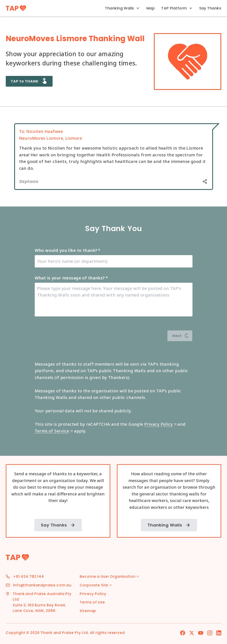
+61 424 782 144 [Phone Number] (29, 577)
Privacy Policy (160, 424)
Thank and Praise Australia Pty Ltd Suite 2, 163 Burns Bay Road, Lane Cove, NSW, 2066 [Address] (42, 602)
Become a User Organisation (109, 577)
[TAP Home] (16, 8)
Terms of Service (54, 431)
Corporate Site (96, 585)
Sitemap (88, 611)
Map (151, 8)
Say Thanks (210, 8)
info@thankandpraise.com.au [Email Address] (42, 585)
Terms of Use (92, 602)
